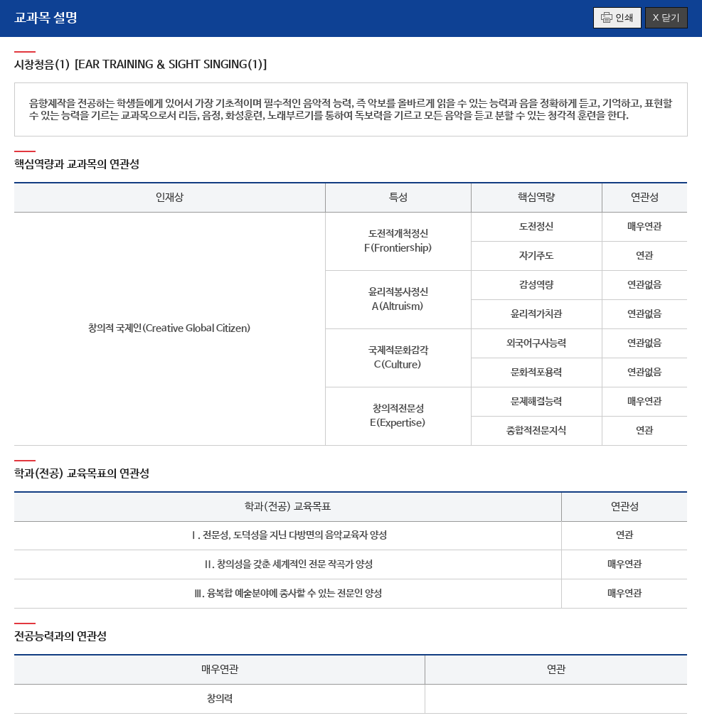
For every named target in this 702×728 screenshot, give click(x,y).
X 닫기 (666, 17)
